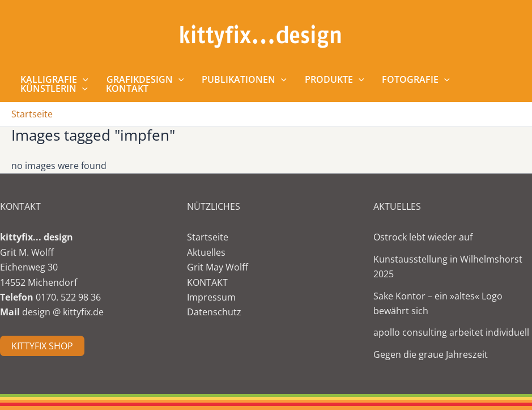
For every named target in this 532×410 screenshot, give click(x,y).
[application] (83, 79)
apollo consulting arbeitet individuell (451, 332)
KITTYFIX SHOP (42, 346)
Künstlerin (54, 88)
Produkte (335, 79)
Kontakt (127, 88)
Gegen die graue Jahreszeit (431, 354)
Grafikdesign (145, 79)
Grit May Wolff (218, 267)
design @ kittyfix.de (63, 312)
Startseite (208, 237)
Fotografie (416, 79)
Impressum (211, 297)
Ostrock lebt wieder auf (423, 237)
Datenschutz (214, 312)
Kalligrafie (54, 79)
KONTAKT (207, 282)
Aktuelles (206, 252)
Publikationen (244, 79)
